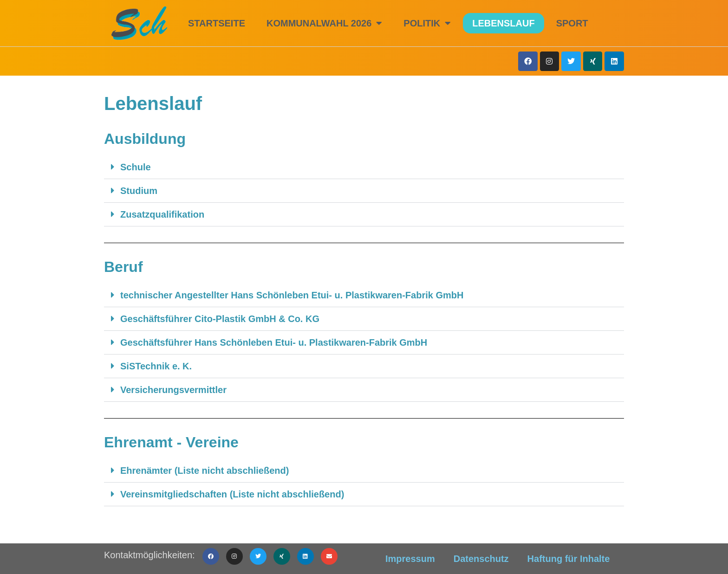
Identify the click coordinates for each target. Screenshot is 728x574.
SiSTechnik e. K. (156, 366)
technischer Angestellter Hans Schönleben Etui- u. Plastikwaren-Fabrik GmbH (292, 295)
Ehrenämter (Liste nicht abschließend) (205, 471)
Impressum (410, 559)
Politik (427, 23)
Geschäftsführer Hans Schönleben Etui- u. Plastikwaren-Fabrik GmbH (274, 342)
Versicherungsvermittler (173, 390)
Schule (136, 167)
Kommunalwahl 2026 (324, 23)
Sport (572, 23)
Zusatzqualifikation (162, 214)
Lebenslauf (503, 23)
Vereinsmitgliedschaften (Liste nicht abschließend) (232, 494)
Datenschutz (481, 559)
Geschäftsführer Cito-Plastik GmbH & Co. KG (220, 319)
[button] (364, 167)
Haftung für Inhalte (569, 559)
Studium (139, 191)
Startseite (217, 23)
